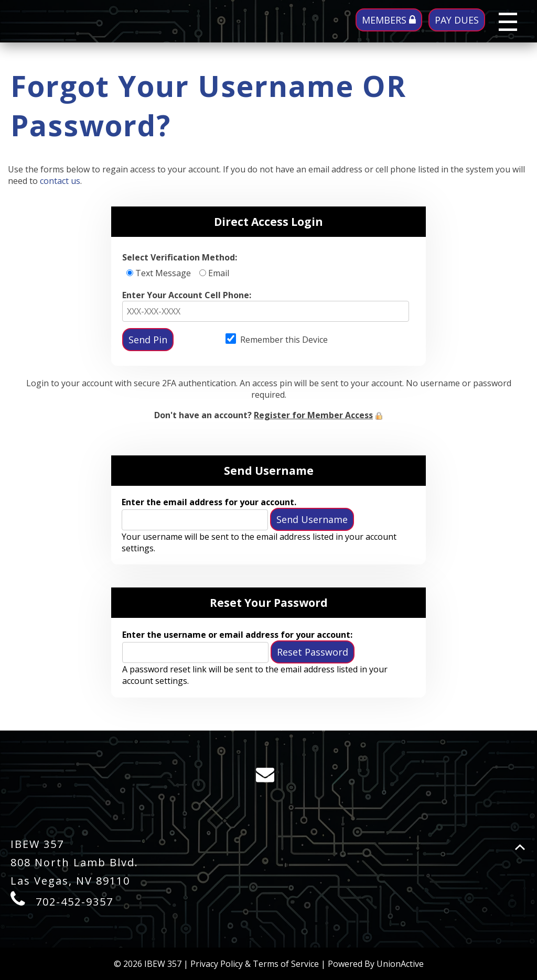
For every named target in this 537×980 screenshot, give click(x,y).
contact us (60, 181)
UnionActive (400, 964)
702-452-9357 (74, 902)
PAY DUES (457, 20)
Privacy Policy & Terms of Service (255, 964)
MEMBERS (389, 20)
